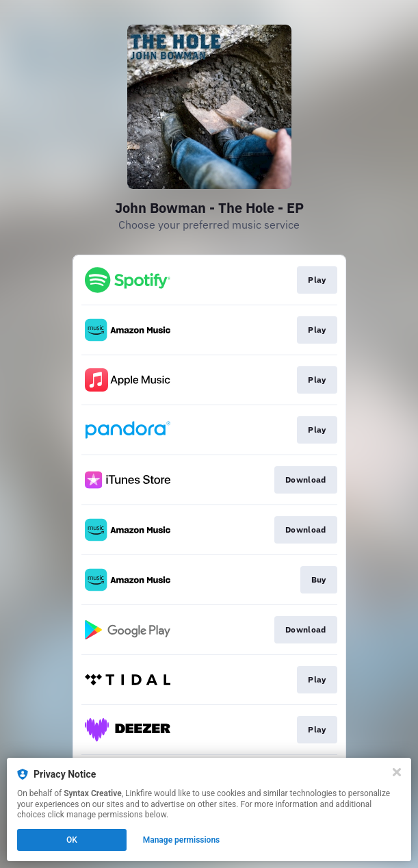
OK (72, 840)
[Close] (397, 772)
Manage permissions (182, 840)
